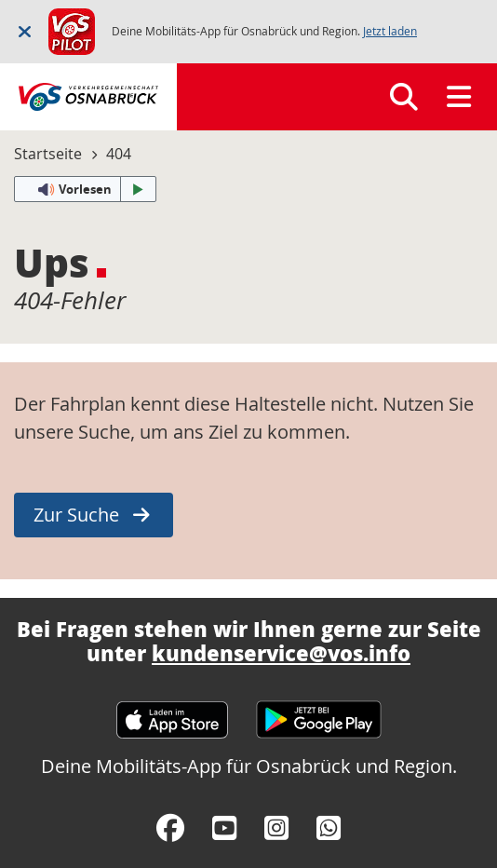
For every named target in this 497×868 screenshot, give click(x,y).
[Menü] (459, 97)
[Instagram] (276, 828)
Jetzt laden (390, 31)
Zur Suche (76, 515)
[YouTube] (224, 828)
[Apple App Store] (172, 711)
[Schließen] (25, 31)
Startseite (48, 154)
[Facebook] (170, 828)
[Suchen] (404, 97)
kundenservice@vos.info (281, 653)
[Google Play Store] (319, 711)
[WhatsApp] (329, 828)
